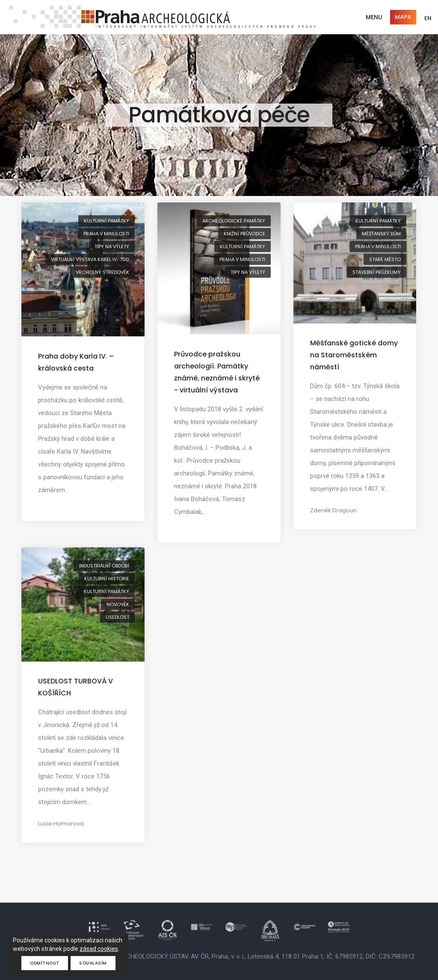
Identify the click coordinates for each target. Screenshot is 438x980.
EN (428, 18)
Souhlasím (93, 963)
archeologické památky (234, 221)
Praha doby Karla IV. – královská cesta (76, 362)
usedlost (117, 617)
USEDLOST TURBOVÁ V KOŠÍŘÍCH (75, 687)
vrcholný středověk (102, 272)
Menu (374, 17)
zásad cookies (99, 949)
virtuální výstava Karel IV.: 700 (90, 259)
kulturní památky (107, 221)
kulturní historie (107, 579)
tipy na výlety (112, 246)
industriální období (104, 566)
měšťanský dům (381, 234)
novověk (118, 604)
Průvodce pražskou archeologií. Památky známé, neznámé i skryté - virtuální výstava (217, 372)
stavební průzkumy (377, 272)
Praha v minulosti (106, 234)
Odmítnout (45, 963)
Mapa (403, 17)
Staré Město (385, 259)
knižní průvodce (244, 234)
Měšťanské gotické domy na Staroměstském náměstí (354, 355)
